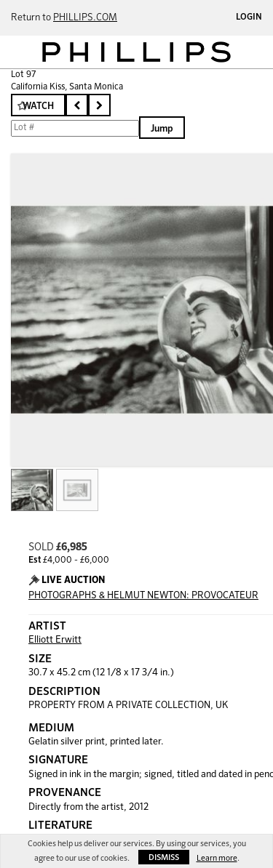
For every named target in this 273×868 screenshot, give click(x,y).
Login (249, 17)
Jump (162, 129)
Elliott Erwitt (55, 640)
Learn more (217, 858)
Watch (38, 107)
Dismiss (164, 857)
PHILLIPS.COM (85, 18)
